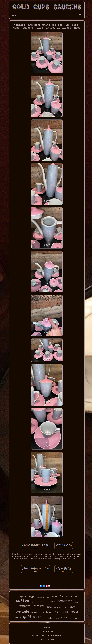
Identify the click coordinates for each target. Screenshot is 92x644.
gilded (76, 602)
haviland (41, 597)
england (51, 618)
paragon (34, 613)
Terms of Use (47, 640)
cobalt (66, 612)
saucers (39, 617)
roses (47, 602)
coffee (23, 601)
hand (49, 612)
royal (74, 611)
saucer (25, 606)
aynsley (34, 602)
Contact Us (47, 631)
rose (53, 601)
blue (72, 607)
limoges (64, 596)
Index (47, 627)
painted (58, 607)
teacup (64, 618)
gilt (48, 597)
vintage (30, 596)
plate (41, 602)
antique (39, 606)
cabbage (19, 597)
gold (27, 616)
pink (49, 607)
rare (77, 618)
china (75, 596)
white (57, 618)
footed (54, 597)
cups (57, 611)
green (71, 618)
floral (18, 617)
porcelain (22, 611)
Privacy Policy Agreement (47, 636)
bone (42, 612)
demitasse (65, 601)
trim (66, 607)
